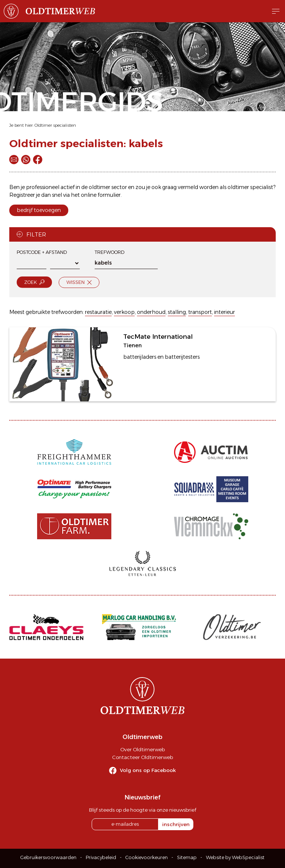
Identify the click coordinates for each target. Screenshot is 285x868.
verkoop (124, 312)
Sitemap (187, 857)
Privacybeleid (101, 857)
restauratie (98, 312)
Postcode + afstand (42, 252)
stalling (177, 312)
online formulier (101, 195)
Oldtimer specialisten (55, 125)
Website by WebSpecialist (235, 857)
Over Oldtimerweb (142, 749)
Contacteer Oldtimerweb (142, 757)
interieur (225, 312)
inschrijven (176, 824)
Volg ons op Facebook (148, 770)
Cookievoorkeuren (147, 857)
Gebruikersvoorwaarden (48, 857)
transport (200, 312)
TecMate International (158, 337)
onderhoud (151, 312)
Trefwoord (109, 252)
